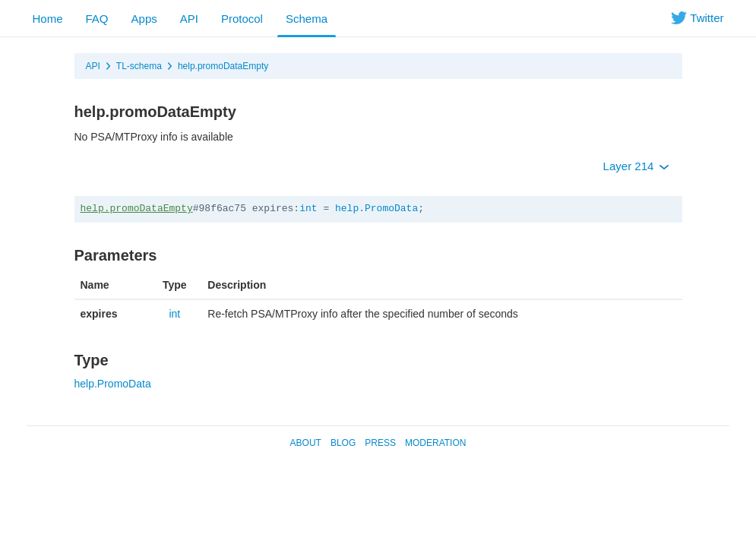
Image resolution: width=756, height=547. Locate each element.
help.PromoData (376, 209)
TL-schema (139, 66)
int (308, 209)
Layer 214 (636, 166)
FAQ (97, 19)
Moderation (435, 443)
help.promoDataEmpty (223, 66)
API (189, 19)
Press (380, 443)
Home (48, 19)
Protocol (242, 19)
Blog (343, 443)
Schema (307, 19)
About (306, 443)
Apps (144, 19)
